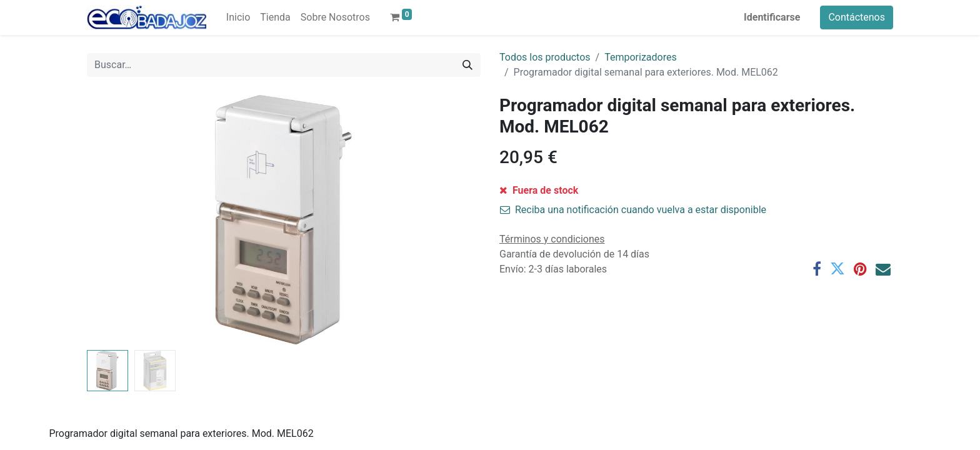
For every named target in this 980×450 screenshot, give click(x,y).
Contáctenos (857, 17)
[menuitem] (238, 17)
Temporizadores (641, 57)
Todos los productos (545, 57)
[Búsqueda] (467, 65)
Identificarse (772, 17)
